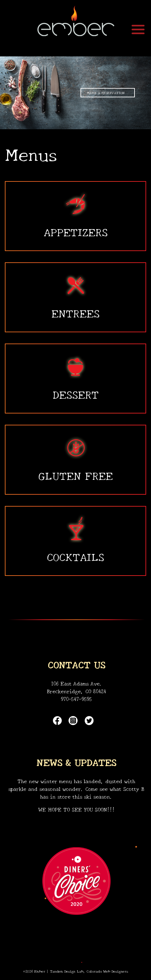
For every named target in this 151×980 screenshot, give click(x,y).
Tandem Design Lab (67, 971)
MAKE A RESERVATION (106, 92)
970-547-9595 (76, 699)
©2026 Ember (34, 971)
